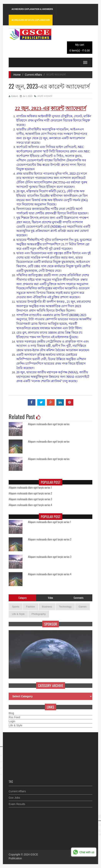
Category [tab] (23, 598)
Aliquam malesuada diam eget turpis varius (49, 423)
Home (17, 75)
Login (12, 720)
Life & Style (18, 614)
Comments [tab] (79, 598)
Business (47, 607)
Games (83, 607)
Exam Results (17, 803)
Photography (39, 614)
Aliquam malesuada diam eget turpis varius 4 (30, 504)
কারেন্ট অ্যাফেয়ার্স (43, 96)
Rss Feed (14, 716)
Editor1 (13, 96)
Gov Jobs (14, 796)
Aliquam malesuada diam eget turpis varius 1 (30, 486)
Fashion (31, 607)
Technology (65, 607)
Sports (16, 607)
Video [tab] (50, 598)
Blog (11, 712)
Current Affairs (33, 75)
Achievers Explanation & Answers (32, 9)
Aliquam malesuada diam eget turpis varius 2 (30, 492)
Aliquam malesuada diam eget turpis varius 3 (30, 498)
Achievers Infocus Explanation (31, 20)
